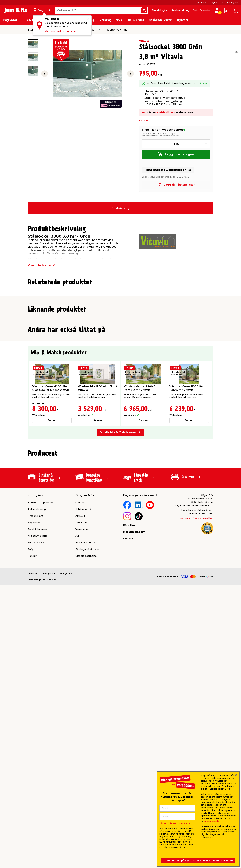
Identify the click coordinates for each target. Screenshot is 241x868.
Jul (77, 729)
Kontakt (33, 749)
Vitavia (144, 41)
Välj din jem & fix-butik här (61, 31)
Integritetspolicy (134, 725)
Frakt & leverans (37, 723)
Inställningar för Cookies (42, 773)
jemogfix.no (48, 767)
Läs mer (203, 83)
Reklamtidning (180, 10)
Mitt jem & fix (36, 736)
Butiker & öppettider (40, 696)
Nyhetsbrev (217, 2)
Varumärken (83, 723)
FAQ (30, 743)
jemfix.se (33, 767)
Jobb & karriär (202, 10)
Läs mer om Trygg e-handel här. (197, 711)
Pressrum (81, 716)
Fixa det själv (160, 10)
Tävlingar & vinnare (87, 743)
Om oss (80, 696)
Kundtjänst (233, 2)
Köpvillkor (34, 716)
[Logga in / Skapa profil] (217, 10)
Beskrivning (120, 208)
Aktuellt (80, 709)
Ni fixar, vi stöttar (38, 729)
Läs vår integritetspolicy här (176, 823)
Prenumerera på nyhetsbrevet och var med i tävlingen (198, 861)
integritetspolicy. (212, 821)
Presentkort (201, 2)
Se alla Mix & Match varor (118, 626)
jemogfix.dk (65, 767)
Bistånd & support (87, 736)
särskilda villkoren (165, 112)
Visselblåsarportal (86, 749)
